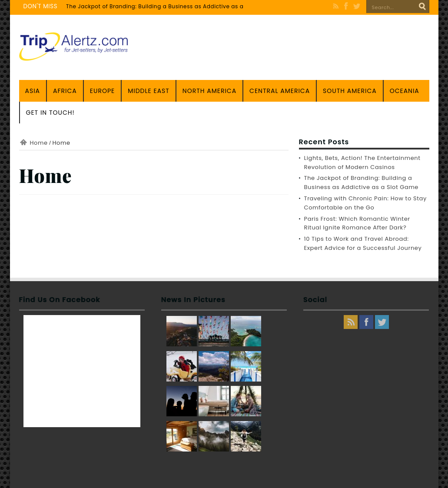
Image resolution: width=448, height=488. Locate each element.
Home (39, 143)
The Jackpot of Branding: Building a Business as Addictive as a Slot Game (170, 6)
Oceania (405, 91)
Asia (33, 91)
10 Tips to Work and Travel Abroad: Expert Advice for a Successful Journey (363, 243)
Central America (280, 91)
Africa (65, 91)
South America (350, 91)
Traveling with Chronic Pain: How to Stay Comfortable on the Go (365, 203)
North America (209, 91)
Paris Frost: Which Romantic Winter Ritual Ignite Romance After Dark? (357, 223)
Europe (102, 91)
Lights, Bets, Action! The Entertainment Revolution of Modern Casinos (362, 163)
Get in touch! (50, 113)
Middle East (149, 91)
